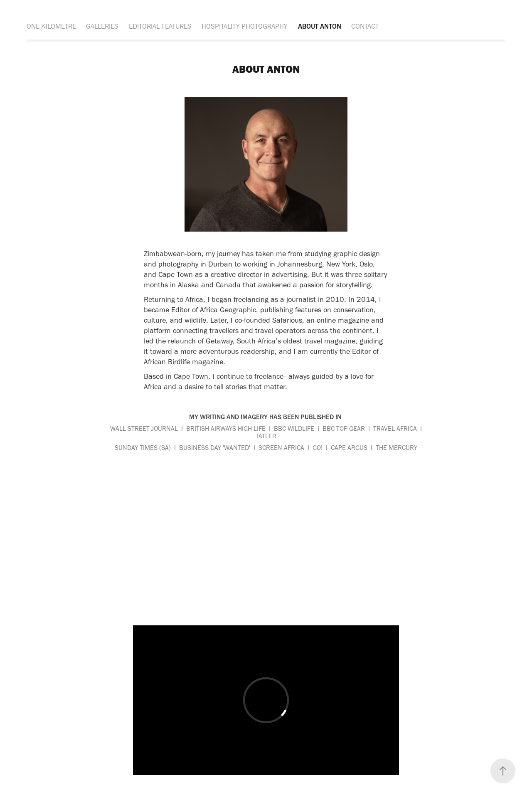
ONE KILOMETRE (51, 26)
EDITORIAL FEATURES (160, 26)
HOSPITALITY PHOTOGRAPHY (245, 26)
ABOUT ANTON (320, 26)
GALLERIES (102, 26)
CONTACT (365, 26)
